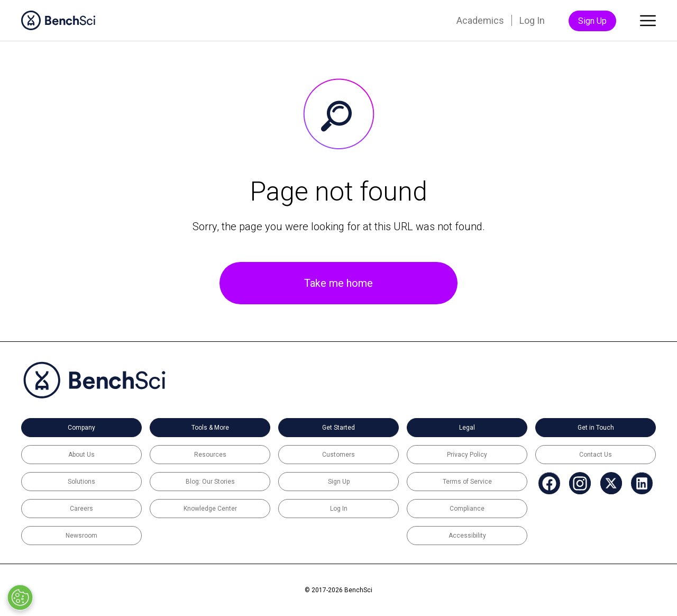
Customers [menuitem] (338, 455)
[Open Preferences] (20, 597)
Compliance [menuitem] (467, 509)
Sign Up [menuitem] (592, 21)
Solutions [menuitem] (81, 482)
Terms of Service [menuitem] (467, 482)
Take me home (338, 283)
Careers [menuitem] (81, 509)
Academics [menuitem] (480, 20)
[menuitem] (547, 483)
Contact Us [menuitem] (596, 455)
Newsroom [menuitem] (81, 536)
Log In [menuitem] (532, 20)
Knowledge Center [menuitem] (210, 509)
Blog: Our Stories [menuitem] (210, 482)
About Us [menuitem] (81, 455)
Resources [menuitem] (210, 455)
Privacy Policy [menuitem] (467, 455)
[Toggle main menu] (648, 23)
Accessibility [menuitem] (467, 536)
